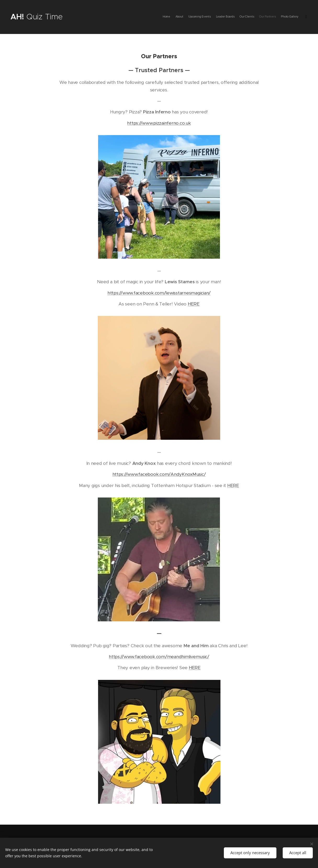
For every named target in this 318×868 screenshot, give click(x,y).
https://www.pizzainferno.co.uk (159, 123)
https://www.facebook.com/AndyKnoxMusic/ (159, 474)
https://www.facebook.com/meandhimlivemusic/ (159, 657)
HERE (194, 304)
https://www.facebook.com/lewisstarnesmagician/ (159, 293)
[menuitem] (272, 17)
